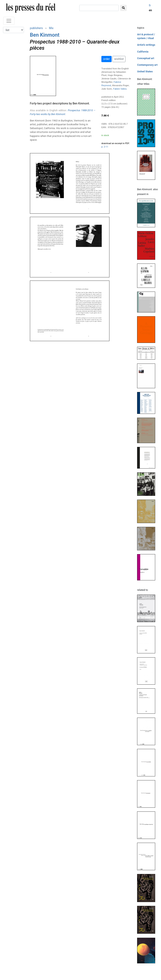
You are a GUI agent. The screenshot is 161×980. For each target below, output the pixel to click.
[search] (99, 8)
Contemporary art (147, 65)
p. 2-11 (105, 147)
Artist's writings (146, 45)
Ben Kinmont (45, 35)
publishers (36, 28)
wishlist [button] (119, 59)
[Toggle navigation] (9, 21)
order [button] (106, 59)
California (143, 52)
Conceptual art (146, 58)
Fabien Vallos (120, 89)
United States (145, 71)
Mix (51, 28)
